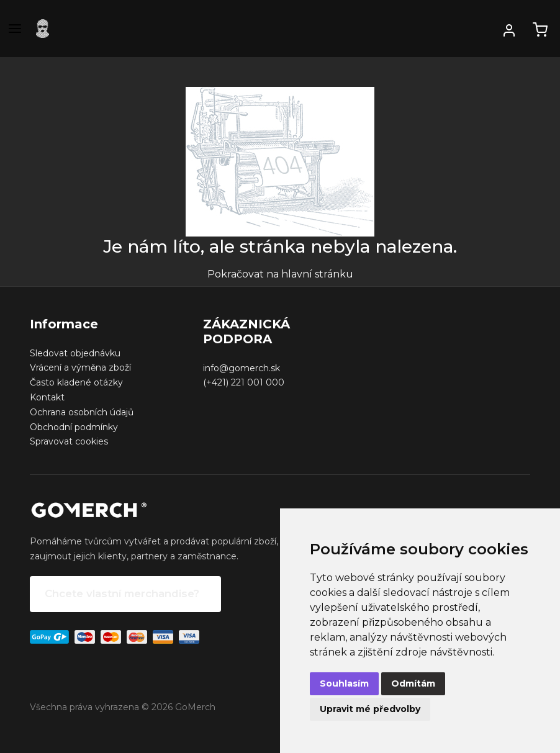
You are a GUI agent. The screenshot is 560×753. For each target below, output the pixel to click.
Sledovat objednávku (75, 353)
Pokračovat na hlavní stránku (280, 274)
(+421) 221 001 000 (244, 382)
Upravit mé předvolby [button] (370, 709)
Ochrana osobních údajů (82, 412)
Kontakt (47, 397)
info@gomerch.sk (242, 368)
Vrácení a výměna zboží (80, 367)
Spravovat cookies (69, 441)
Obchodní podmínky (74, 427)
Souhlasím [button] (344, 683)
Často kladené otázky (76, 382)
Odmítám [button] (413, 683)
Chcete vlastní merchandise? (122, 593)
